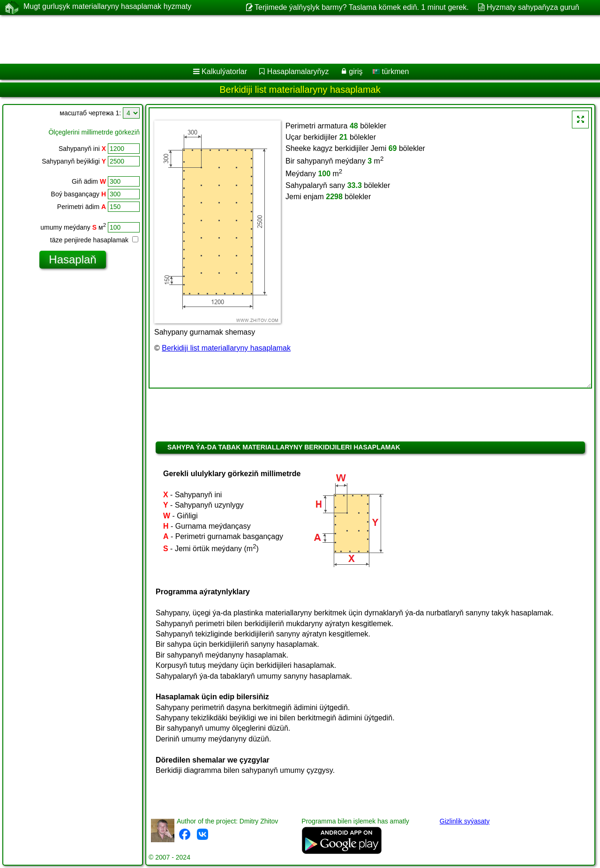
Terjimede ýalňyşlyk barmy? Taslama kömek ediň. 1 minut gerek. (362, 7)
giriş (356, 71)
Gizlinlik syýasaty (465, 821)
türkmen (390, 71)
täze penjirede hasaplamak (94, 240)
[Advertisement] (285, 39)
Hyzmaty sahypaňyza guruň (533, 7)
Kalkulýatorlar (224, 71)
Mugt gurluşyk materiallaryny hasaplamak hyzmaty (107, 7)
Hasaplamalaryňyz (298, 71)
